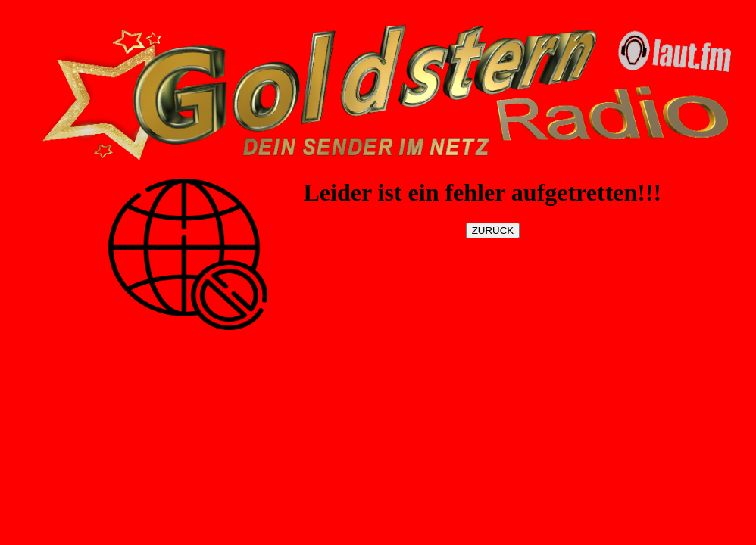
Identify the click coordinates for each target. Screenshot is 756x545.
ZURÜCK (493, 230)
